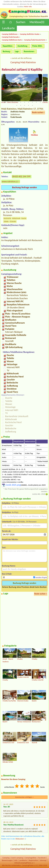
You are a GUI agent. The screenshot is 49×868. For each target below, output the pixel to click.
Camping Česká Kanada (10, 37)
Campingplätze (30, 858)
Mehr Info (28, 7)
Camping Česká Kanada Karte (35, 40)
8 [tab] (32, 102)
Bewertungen (7, 860)
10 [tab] (40, 102)
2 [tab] (9, 102)
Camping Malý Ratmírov (23, 62)
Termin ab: (6, 531)
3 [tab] (13, 102)
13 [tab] (21, 105)
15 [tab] (28, 105)
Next (46, 89)
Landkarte (8, 28)
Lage (17, 51)
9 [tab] (36, 102)
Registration (33, 860)
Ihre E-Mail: (7, 574)
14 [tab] (25, 105)
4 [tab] (17, 102)
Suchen (21, 22)
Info (16, 860)
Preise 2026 (37, 46)
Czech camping (17, 858)
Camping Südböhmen (10, 34)
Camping (6, 858)
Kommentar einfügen (25, 797)
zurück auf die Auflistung (22, 58)
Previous (3, 89)
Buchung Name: (9, 566)
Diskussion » (20, 839)
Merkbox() (37, 22)
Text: (4, 547)
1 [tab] (5, 102)
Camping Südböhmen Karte (12, 40)
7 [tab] (28, 102)
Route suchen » (38, 112)
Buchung (6, 51)
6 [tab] (25, 102)
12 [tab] (17, 105)
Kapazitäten (8, 46)
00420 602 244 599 (21, 176)
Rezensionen (29, 51)
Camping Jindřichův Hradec (30, 34)
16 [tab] (32, 105)
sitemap (43, 860)
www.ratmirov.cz (10, 182)
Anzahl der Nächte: (10, 539)
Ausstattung (22, 46)
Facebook (42, 858)
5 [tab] (21, 102)
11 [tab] (44, 102)
